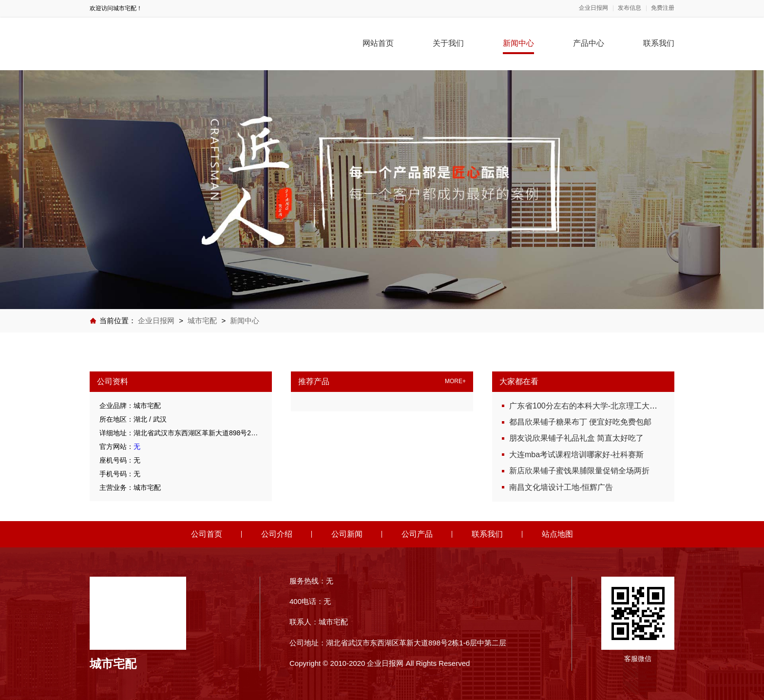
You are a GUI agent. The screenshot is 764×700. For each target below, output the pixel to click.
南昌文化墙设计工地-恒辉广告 (561, 487)
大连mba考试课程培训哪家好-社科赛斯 (576, 455)
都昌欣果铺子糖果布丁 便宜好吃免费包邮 (580, 422)
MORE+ (455, 381)
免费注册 (663, 8)
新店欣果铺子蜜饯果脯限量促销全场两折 (579, 471)
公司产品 (417, 534)
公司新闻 (347, 534)
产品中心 (589, 43)
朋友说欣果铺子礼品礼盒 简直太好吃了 (576, 438)
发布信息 (630, 8)
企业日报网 (593, 8)
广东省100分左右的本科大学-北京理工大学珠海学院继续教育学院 (622, 406)
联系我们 (659, 43)
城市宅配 (202, 321)
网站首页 (378, 43)
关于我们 (448, 43)
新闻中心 (518, 43)
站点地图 (557, 534)
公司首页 (207, 534)
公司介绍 (277, 534)
